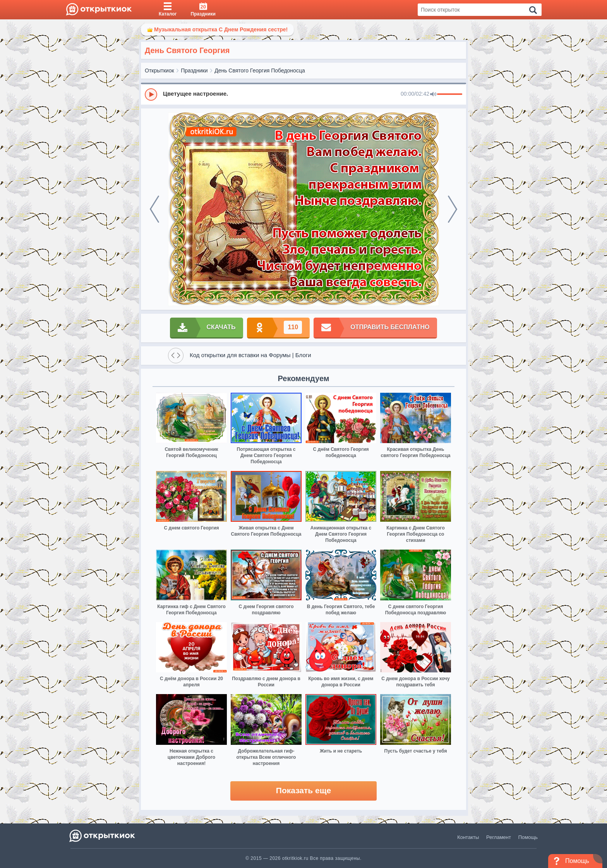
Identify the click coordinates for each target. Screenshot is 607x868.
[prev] (154, 209)
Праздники (194, 70)
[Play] (151, 95)
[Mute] (433, 95)
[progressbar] (450, 95)
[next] (453, 209)
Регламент (499, 837)
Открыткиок (159, 70)
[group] (303, 94)
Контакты (468, 837)
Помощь (528, 837)
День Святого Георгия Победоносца (260, 70)
